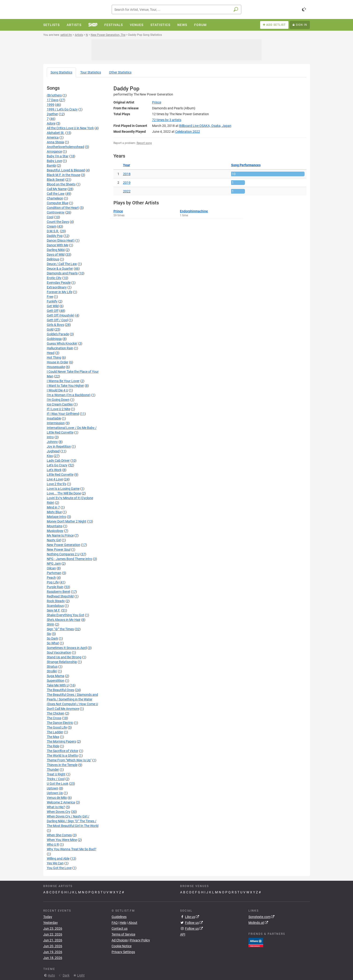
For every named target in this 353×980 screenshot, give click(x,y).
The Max (53, 737)
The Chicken (56, 713)
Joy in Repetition (59, 446)
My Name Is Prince (60, 535)
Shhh (51, 624)
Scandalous (55, 606)
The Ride (53, 746)
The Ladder (55, 732)
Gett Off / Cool (57, 320)
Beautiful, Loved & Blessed (66, 170)
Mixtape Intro (56, 517)
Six (49, 634)
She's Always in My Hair (64, 620)
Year (127, 165)
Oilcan (51, 568)
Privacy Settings (123, 952)
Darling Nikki (56, 250)
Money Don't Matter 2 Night (67, 521)
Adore (51, 123)
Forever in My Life (60, 292)
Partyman (54, 573)
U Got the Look (58, 784)
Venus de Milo (57, 798)
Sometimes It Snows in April (67, 648)
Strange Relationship (62, 662)
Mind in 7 (53, 507)
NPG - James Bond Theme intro (69, 559)
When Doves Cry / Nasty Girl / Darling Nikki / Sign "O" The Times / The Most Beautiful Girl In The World (73, 821)
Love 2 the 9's (56, 484)
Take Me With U (58, 685)
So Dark (52, 638)
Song (61, 72)
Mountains (55, 526)
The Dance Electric (60, 723)
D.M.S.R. (53, 231)
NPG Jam (54, 564)
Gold (50, 329)
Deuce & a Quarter (60, 269)
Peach (51, 578)
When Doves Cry (58, 812)
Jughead (53, 451)
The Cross (54, 718)
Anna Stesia (55, 142)
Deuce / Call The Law (62, 264)
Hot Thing (54, 357)
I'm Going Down (58, 400)
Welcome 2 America (61, 802)
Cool (50, 217)
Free (50, 297)
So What (53, 643)
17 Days (53, 100)
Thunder (53, 770)
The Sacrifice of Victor (63, 751)
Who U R (53, 844)
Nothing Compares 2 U (63, 554)
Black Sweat (56, 180)
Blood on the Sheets (61, 184)
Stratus (52, 667)
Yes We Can (55, 863)
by (167, 120)
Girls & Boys (55, 325)
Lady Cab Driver (58, 461)
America (53, 137)
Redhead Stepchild (60, 596)
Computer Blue (58, 203)
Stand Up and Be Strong (64, 657)
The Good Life (57, 727)
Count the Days (58, 222)
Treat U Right (56, 774)
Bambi (51, 166)
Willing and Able (58, 858)
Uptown (53, 788)
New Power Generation (64, 545)
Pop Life (53, 582)
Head (51, 353)
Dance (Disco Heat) (61, 240)
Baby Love (54, 161)
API (183, 934)
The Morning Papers (61, 741)
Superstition (56, 681)
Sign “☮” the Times (60, 629)
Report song (144, 143)
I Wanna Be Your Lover (63, 381)
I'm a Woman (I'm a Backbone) (69, 395)
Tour (91, 72)
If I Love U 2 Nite (58, 409)
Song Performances (246, 165)
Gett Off (53, 311)
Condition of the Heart (63, 208)
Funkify (52, 301)
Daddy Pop (55, 236)
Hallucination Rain (60, 348)
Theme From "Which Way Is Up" (69, 760)
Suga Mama (56, 676)
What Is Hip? (56, 807)
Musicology (55, 531)
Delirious (53, 259)
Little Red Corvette (60, 475)
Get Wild (53, 306)
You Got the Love (59, 868)
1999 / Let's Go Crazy (62, 109)
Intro (50, 437)
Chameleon (55, 198)
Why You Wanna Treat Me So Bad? (72, 849)
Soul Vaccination (59, 652)
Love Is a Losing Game (63, 489)
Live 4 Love (55, 479)
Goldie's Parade (58, 334)
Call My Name (57, 189)
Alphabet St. (56, 133)
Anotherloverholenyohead (66, 147)
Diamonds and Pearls (62, 273)
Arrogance (54, 151)
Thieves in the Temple (62, 765)
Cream (52, 226)
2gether (52, 114)
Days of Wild (56, 254)
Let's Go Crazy (57, 465)
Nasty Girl (54, 540)
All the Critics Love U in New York (70, 128)
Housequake (56, 367)
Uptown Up (55, 793)
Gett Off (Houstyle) (61, 315)
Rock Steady (56, 601)
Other (120, 72)
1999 (51, 105)
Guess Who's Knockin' (62, 343)
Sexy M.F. (54, 610)
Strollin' (52, 671)
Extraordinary (57, 287)
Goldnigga (54, 339)
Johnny (52, 442)
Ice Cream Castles (60, 404)
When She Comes (59, 835)
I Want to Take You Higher (65, 386)
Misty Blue (54, 512)
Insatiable (54, 418)
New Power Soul (59, 549)
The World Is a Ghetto (62, 755)
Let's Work (54, 470)
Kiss (50, 456)
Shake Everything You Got (66, 615)
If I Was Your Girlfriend (63, 414)
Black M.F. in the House (64, 175)
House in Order (58, 362)
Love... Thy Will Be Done (64, 493)
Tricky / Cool (56, 779)
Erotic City (54, 278)
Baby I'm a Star (58, 156)
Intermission (56, 423)
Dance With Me (58, 245)
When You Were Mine (62, 840)
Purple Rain (55, 587)
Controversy (56, 212)
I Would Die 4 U (57, 390)
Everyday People (59, 283)
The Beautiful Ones (60, 690)
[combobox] (176, 9)
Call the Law (56, 194)
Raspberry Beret (58, 592)
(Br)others (54, 95)
